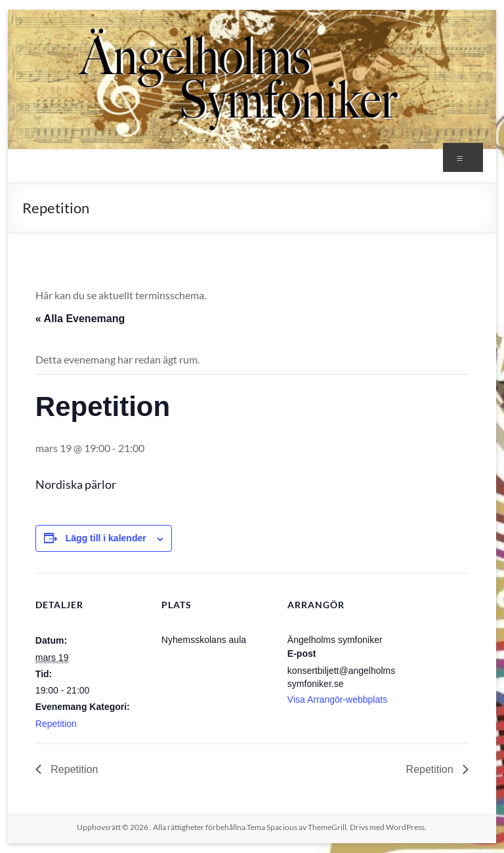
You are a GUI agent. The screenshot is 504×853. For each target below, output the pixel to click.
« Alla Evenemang (80, 319)
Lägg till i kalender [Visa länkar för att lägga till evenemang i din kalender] (106, 538)
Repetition (56, 724)
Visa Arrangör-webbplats (337, 699)
